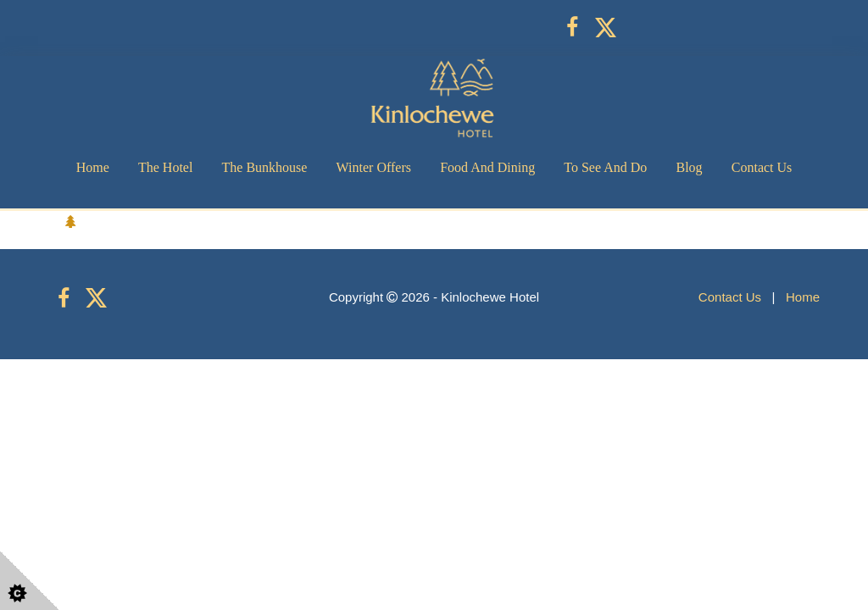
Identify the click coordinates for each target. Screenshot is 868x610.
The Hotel (165, 167)
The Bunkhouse (265, 167)
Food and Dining (487, 167)
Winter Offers (374, 167)
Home (93, 167)
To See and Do (605, 167)
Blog (689, 167)
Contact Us (762, 167)
